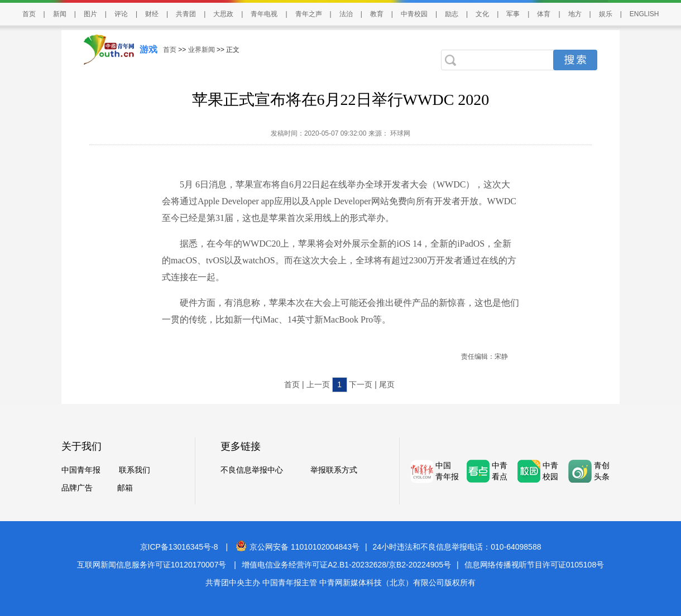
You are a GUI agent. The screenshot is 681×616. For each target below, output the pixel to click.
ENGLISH (644, 14)
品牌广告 (77, 488)
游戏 (148, 49)
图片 (90, 14)
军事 (513, 14)
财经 (152, 14)
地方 (575, 14)
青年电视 (264, 14)
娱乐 (606, 14)
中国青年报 (81, 470)
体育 (544, 14)
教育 (377, 14)
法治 (346, 14)
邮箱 (125, 488)
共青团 (186, 14)
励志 (452, 14)
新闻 (60, 14)
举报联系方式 (334, 470)
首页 (29, 14)
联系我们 (135, 470)
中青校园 (414, 14)
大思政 (223, 14)
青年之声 (309, 14)
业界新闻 (202, 50)
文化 (482, 14)
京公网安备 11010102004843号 (298, 547)
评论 (121, 14)
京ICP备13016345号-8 (179, 547)
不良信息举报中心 (252, 470)
